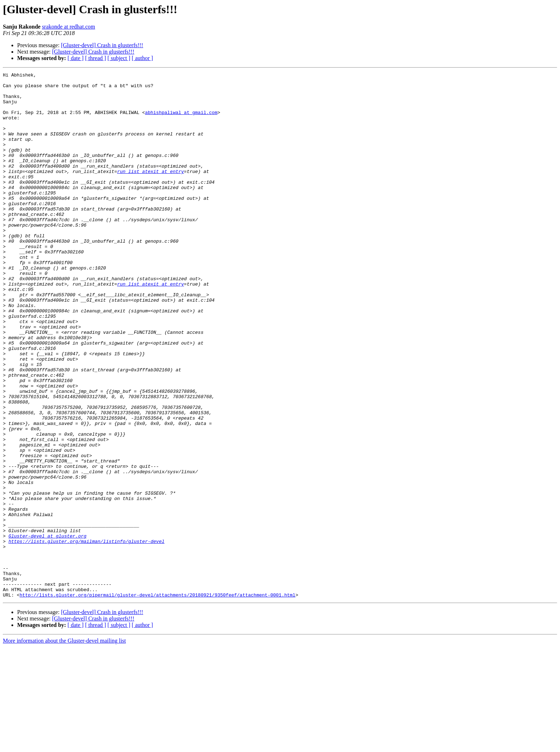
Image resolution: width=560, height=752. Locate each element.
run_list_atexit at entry (151, 192)
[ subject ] (119, 58)
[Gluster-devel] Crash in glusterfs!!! (102, 45)
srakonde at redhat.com (68, 27)
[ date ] (76, 58)
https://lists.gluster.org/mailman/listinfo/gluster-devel (87, 635)
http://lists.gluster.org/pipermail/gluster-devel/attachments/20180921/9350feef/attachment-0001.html (157, 700)
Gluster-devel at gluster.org (47, 629)
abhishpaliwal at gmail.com (181, 121)
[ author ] (142, 58)
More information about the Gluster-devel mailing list (64, 746)
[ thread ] (96, 58)
